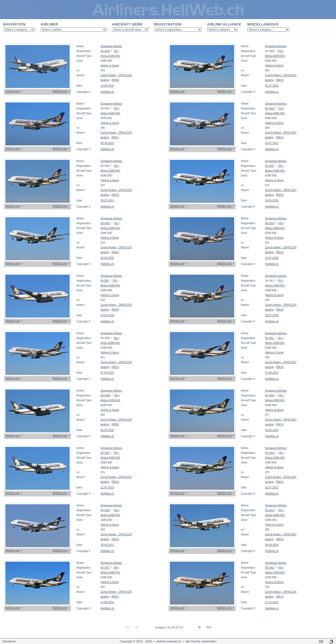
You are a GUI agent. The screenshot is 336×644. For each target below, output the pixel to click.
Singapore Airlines (111, 46)
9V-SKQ (270, 453)
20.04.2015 (107, 258)
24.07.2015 (272, 143)
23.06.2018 (107, 315)
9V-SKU (270, 568)
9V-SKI (105, 281)
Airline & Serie (110, 66)
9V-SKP (105, 453)
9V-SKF (270, 166)
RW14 (280, 80)
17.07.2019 (272, 602)
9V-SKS (270, 510)
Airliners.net (13, 91)
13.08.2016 (107, 86)
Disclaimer (9, 641)
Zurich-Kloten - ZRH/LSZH (116, 75)
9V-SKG (105, 223)
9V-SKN (270, 395)
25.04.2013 (272, 430)
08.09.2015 (107, 143)
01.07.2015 (272, 86)
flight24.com (60, 91)
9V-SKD (270, 108)
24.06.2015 (272, 200)
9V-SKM (105, 395)
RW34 (115, 80)
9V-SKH (270, 223)
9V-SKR (105, 510)
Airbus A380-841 (110, 56)
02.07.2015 (272, 487)
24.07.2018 (272, 258)
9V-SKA (105, 51)
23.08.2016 (107, 602)
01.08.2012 (272, 373)
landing (105, 80)
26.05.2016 (107, 430)
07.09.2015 (107, 373)
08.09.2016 (272, 545)
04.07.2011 (107, 200)
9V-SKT (105, 568)
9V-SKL (270, 338)
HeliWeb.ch (107, 92)
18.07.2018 (272, 315)
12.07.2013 (107, 487)
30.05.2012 (107, 545)
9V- (116, 51)
